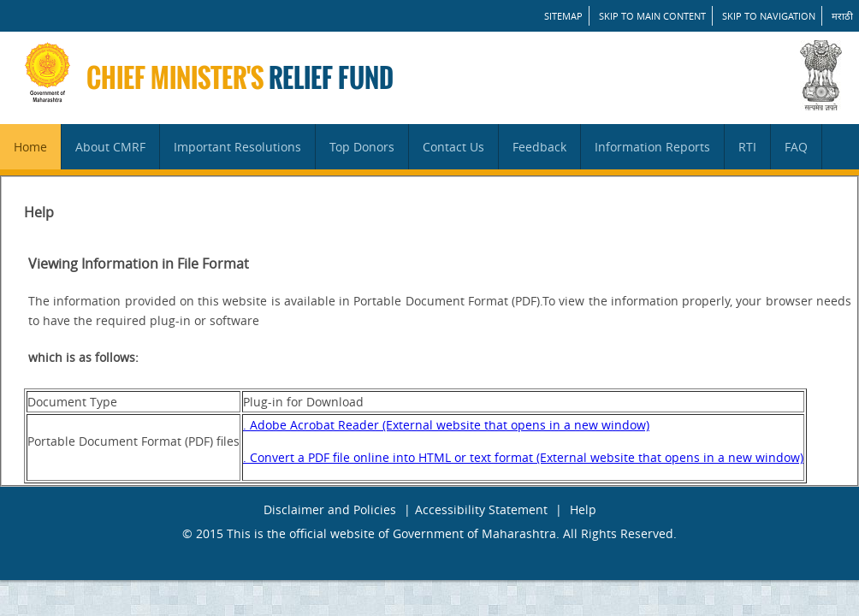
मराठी (842, 16)
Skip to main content (652, 16)
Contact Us (453, 147)
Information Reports (652, 147)
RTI (747, 147)
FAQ (796, 147)
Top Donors (362, 147)
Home (30, 147)
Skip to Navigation (769, 16)
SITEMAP (563, 16)
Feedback (539, 147)
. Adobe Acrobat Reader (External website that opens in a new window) (446, 425)
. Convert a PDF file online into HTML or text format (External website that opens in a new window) (523, 457)
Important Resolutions (237, 147)
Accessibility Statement (481, 509)
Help (583, 509)
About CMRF (110, 147)
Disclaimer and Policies (330, 509)
